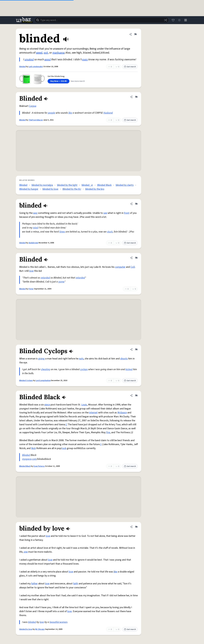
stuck (110, 232)
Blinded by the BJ (72, 189)
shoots (124, 359)
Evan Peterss (39, 466)
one (26, 552)
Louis (84, 405)
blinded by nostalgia (42, 185)
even (85, 59)
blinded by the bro (95, 189)
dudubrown (33, 243)
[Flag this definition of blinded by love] (136, 527)
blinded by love (50, 189)
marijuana (58, 53)
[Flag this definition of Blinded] (136, 97)
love (31, 271)
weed (39, 53)
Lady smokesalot (36, 67)
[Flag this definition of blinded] (135, 34)
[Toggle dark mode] (179, 20)
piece (47, 405)
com (34, 459)
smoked (29, 59)
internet (93, 413)
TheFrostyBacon (36, 120)
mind (35, 228)
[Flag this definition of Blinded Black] (136, 396)
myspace (27, 459)
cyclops (84, 369)
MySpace (122, 413)
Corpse (33, 106)
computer (120, 267)
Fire (108, 432)
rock (64, 448)
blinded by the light (67, 185)
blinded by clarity (125, 185)
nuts (81, 359)
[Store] (173, 20)
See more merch (78, 81)
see (105, 213)
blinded (22, 67)
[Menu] (186, 20)
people (51, 113)
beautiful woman (58, 622)
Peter (31, 289)
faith (76, 584)
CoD (133, 267)
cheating (46, 369)
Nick (33, 448)
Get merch (130, 67)
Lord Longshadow (43, 381)
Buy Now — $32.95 (59, 81)
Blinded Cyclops (26, 381)
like (70, 113)
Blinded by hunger (29, 189)
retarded (45, 278)
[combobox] (102, 20)
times (62, 232)
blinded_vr (87, 185)
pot (46, 53)
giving (41, 359)
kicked (129, 369)
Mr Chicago (40, 629)
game (61, 282)
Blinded (22, 120)
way (35, 213)
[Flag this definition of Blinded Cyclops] (136, 349)
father (34, 584)
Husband (108, 113)
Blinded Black (104, 185)
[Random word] (165, 20)
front (127, 213)
